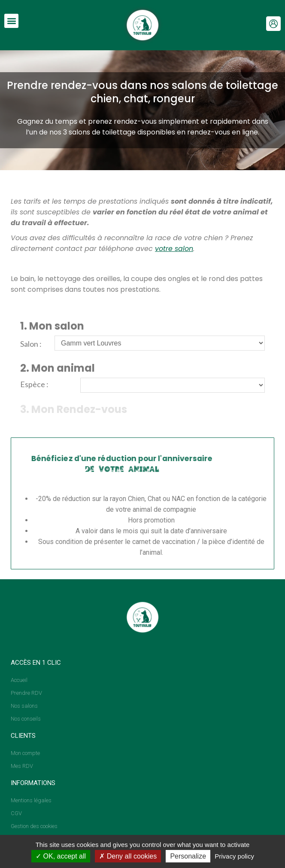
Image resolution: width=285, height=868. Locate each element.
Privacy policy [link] (234, 856)
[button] (11, 21)
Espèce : (34, 384)
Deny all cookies (128, 856)
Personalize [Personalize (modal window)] (188, 856)
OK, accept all (61, 856)
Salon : (31, 344)
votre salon (174, 249)
